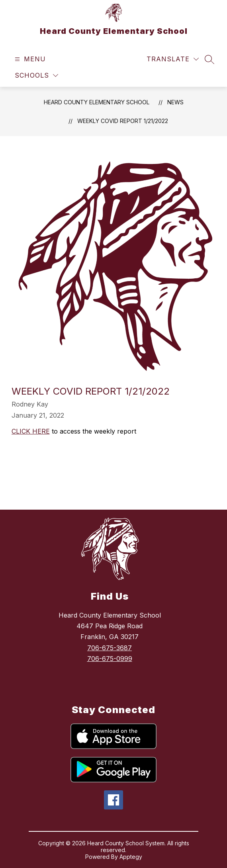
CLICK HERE (31, 431)
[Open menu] (29, 59)
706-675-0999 (110, 659)
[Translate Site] (173, 59)
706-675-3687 (110, 648)
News (175, 102)
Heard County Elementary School (97, 102)
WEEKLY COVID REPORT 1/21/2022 (123, 121)
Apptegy (131, 857)
